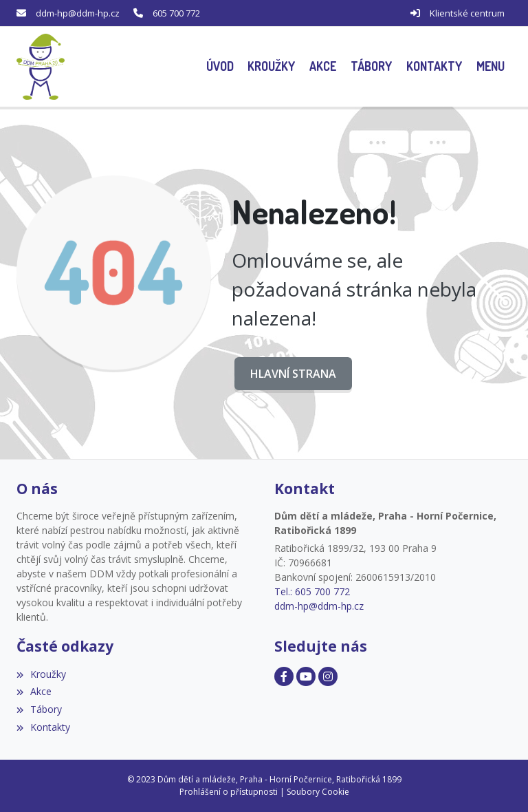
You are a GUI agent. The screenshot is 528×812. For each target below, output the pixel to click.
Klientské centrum (467, 13)
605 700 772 (176, 13)
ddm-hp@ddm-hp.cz (78, 13)
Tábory (39, 709)
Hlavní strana (293, 374)
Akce (34, 691)
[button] (490, 66)
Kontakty (43, 727)
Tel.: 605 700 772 (312, 591)
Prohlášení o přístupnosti (229, 792)
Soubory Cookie (318, 792)
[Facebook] (284, 676)
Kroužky (41, 674)
